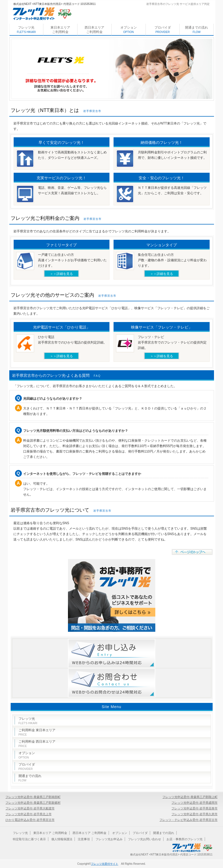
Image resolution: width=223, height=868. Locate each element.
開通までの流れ (197, 30)
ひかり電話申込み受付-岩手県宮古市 (30, 820)
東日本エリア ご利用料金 (60, 30)
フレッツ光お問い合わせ (145, 839)
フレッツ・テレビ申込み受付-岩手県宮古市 (188, 820)
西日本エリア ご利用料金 (94, 30)
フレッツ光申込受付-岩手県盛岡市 (194, 803)
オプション (129, 30)
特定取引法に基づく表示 (29, 839)
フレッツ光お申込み (109, 839)
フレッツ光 (26, 30)
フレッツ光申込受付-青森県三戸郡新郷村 (33, 803)
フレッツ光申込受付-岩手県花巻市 (194, 808)
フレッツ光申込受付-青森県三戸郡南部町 (33, 797)
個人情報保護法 (62, 839)
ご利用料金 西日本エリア (37, 744)
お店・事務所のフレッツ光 (185, 839)
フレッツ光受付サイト (105, 864)
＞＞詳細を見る (61, 274)
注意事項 (84, 839)
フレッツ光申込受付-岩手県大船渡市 (30, 808)
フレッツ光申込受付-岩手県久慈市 (194, 814)
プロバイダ (163, 30)
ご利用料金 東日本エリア (37, 732)
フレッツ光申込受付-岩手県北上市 (29, 814)
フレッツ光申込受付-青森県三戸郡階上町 (190, 797)
